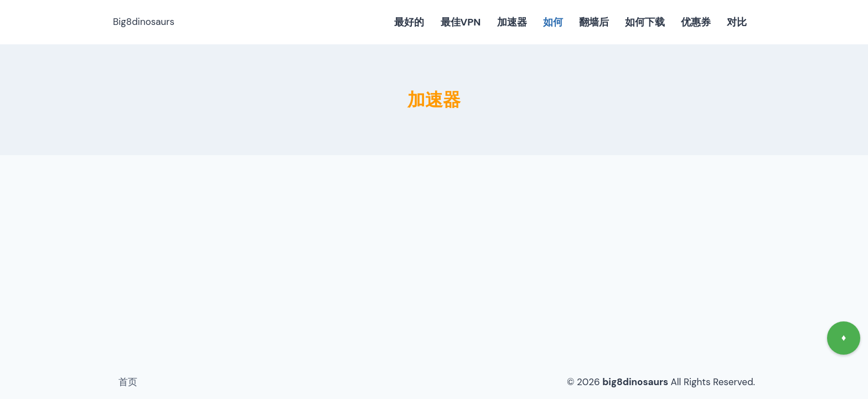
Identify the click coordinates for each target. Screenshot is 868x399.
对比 (737, 22)
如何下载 (645, 22)
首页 (128, 382)
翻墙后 (594, 22)
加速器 (512, 22)
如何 (553, 22)
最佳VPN (461, 22)
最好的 (409, 22)
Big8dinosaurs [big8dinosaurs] (144, 22)
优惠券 (696, 22)
